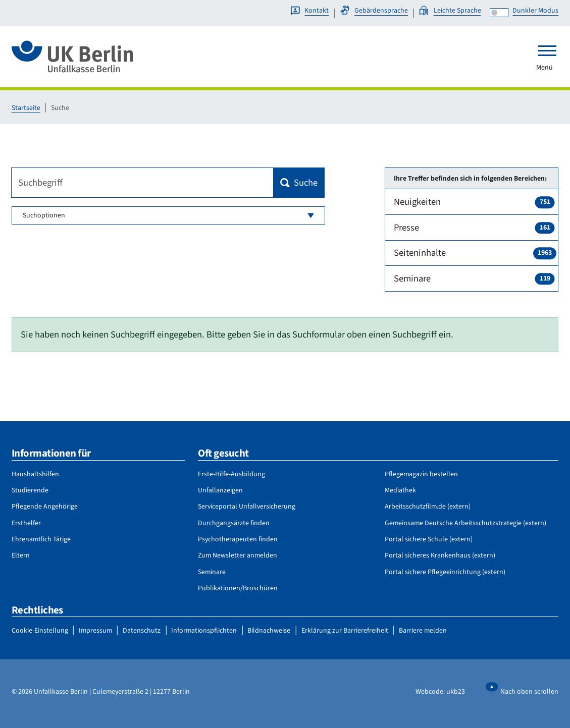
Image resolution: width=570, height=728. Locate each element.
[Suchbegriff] (143, 183)
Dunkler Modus (535, 11)
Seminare (474, 278)
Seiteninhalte (475, 253)
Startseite (26, 108)
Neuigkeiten (474, 202)
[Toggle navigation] (547, 50)
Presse (474, 228)
